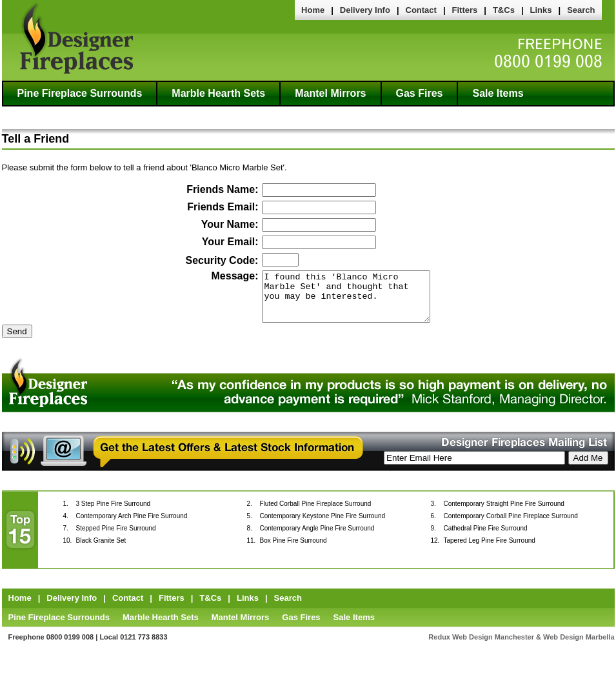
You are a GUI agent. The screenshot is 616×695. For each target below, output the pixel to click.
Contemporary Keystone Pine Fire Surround (323, 526)
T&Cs (504, 10)
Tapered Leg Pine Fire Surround (490, 550)
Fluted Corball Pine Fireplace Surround (316, 513)
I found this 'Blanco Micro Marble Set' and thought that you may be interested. (346, 301)
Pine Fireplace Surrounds (80, 93)
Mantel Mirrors (330, 93)
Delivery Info (365, 10)
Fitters (465, 10)
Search (581, 10)
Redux (439, 647)
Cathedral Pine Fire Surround (486, 538)
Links (541, 10)
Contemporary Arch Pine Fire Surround (132, 526)
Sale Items (498, 93)
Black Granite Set (101, 550)
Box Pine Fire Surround (293, 550)
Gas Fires (420, 93)
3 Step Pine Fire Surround (114, 513)
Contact (421, 10)
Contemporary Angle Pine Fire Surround (317, 538)
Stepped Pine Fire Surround (116, 538)
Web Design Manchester (493, 647)
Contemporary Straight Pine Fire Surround (504, 513)
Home (313, 10)
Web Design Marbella (579, 647)
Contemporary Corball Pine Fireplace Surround (511, 526)
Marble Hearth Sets (218, 93)
